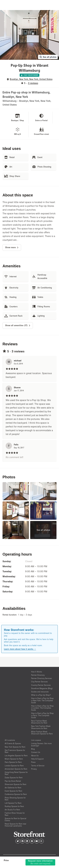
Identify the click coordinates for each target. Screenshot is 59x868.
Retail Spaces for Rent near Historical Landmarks (15, 825)
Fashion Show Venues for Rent (15, 814)
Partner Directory (38, 675)
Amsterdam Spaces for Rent (16, 769)
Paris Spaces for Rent (13, 762)
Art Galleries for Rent (13, 788)
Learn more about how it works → (20, 649)
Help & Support (37, 759)
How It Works (37, 672)
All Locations (10, 740)
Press (33, 762)
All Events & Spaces (13, 743)
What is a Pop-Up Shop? (41, 695)
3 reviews (33, 83)
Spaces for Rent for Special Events (15, 819)
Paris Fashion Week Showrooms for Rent (39, 722)
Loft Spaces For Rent (13, 803)
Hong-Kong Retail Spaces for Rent (16, 773)
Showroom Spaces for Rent (15, 784)
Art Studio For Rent (12, 810)
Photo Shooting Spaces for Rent (15, 799)
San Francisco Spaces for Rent (15, 751)
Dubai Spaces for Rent (14, 778)
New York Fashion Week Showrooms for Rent (41, 727)
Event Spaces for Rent (13, 791)
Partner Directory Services (41, 678)
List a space (36, 740)
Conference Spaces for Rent (16, 794)
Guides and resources (40, 692)
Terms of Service (38, 766)
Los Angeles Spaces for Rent (16, 755)
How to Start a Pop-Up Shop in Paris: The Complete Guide (42, 715)
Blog (33, 749)
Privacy (34, 769)
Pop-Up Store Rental (13, 781)
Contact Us (36, 752)
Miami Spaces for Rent (14, 759)
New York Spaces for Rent (15, 747)
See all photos (48, 57)
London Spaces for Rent (14, 766)
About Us (35, 755)
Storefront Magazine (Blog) (42, 688)
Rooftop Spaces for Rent (14, 806)
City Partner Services (39, 682)
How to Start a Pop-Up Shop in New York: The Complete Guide (42, 700)
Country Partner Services (41, 685)
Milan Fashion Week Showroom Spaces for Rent (42, 733)
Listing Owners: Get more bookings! (41, 744)
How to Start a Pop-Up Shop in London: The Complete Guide (42, 708)
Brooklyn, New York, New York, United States (31, 79)
